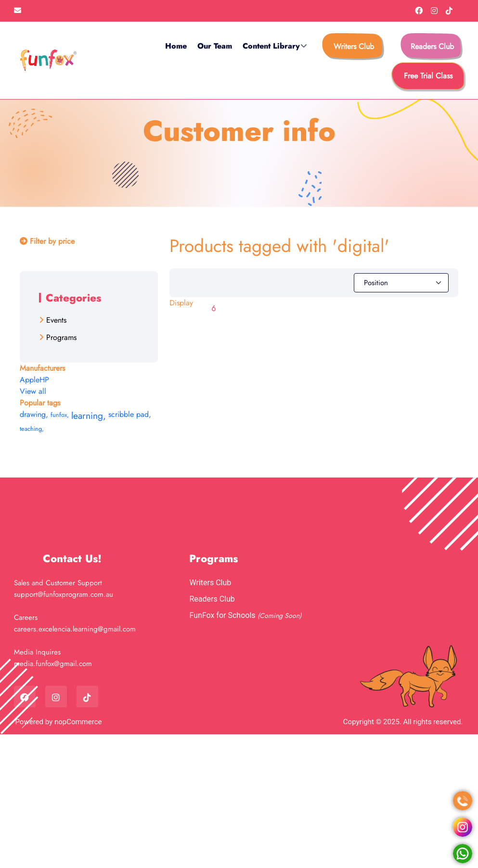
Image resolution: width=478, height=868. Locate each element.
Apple (30, 380)
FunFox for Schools (223, 615)
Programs (61, 337)
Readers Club (432, 46)
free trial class (428, 76)
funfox (60, 415)
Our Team (215, 46)
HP (44, 380)
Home (176, 46)
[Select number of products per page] (218, 309)
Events (56, 320)
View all (33, 391)
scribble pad (130, 414)
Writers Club (354, 46)
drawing (34, 414)
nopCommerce (78, 722)
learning (89, 415)
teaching (32, 429)
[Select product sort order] (401, 283)
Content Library (271, 46)
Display (181, 303)
